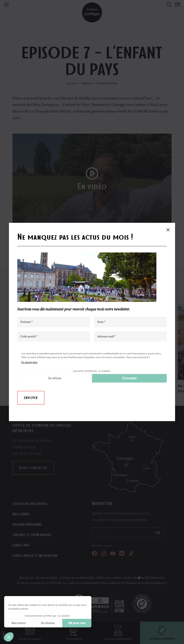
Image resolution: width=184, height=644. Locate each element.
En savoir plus (29, 362)
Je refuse (55, 378)
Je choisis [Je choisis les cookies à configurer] (48, 623)
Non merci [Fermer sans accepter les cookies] (18, 623)
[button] (9, 637)
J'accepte (129, 378)
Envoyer (31, 398)
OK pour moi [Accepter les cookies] (77, 623)
